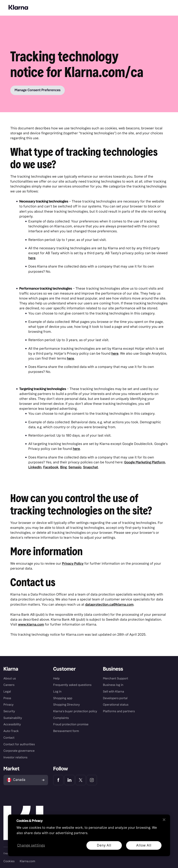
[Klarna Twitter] (81, 780)
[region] (89, 835)
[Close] (164, 820)
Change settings (31, 845)
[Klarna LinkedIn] (69, 780)
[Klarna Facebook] (58, 780)
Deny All (104, 845)
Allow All (144, 845)
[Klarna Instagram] (92, 780)
